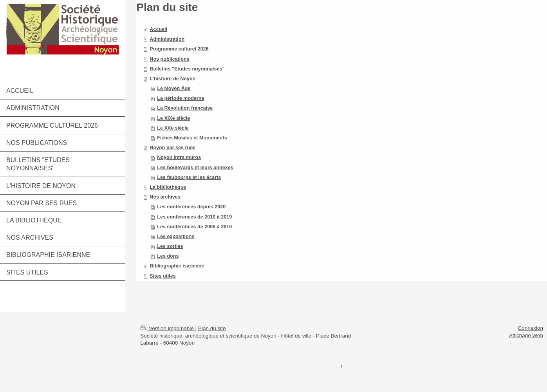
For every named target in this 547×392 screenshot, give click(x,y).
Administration (167, 39)
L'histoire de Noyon (172, 79)
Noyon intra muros (179, 157)
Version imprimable (168, 328)
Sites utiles (163, 276)
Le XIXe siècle (173, 118)
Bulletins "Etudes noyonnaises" (187, 69)
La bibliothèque (168, 187)
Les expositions (176, 237)
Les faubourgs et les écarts (189, 177)
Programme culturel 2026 (179, 49)
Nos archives (165, 197)
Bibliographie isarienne (177, 266)
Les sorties (170, 246)
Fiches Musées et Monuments (192, 138)
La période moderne (181, 98)
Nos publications (169, 59)
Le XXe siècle (173, 128)
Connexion (530, 328)
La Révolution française (185, 108)
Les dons (168, 256)
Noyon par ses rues (172, 148)
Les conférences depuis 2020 (191, 207)
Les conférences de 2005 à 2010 (194, 227)
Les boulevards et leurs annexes (195, 168)
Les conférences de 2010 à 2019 (194, 217)
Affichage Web (526, 335)
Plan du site (212, 328)
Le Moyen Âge (174, 89)
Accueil (158, 29)
